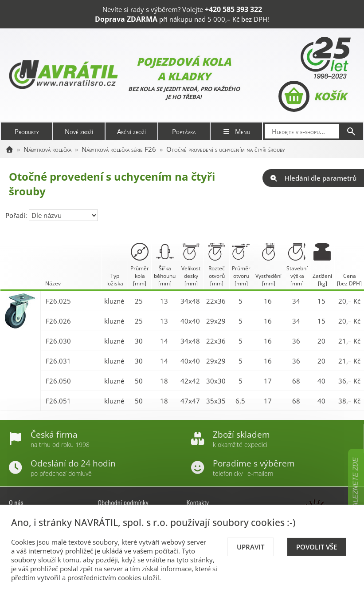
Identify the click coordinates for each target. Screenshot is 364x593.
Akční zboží (131, 131)
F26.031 (58, 361)
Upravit (250, 547)
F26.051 (58, 401)
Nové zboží (79, 131)
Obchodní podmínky (123, 503)
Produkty (27, 131)
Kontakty (198, 503)
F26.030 (58, 341)
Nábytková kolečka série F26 (119, 149)
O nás (16, 503)
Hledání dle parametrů (313, 178)
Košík (312, 96)
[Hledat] (351, 131)
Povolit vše (317, 547)
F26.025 (58, 301)
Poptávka (184, 131)
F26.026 (58, 321)
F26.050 (58, 381)
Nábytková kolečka (47, 149)
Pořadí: (17, 215)
